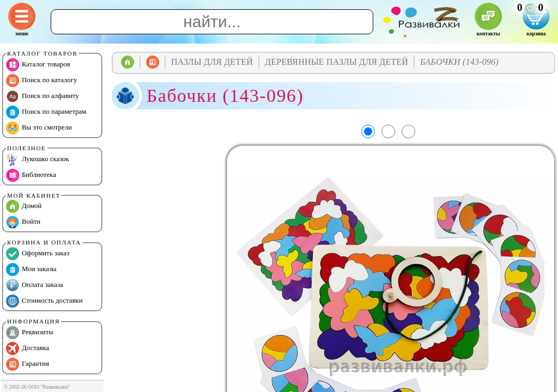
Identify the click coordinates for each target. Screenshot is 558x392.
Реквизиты (30, 333)
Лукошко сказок (38, 160)
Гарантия (28, 364)
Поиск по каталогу (41, 81)
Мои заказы (31, 269)
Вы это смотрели (39, 128)
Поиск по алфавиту (43, 96)
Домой (24, 206)
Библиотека (31, 175)
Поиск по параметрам (46, 112)
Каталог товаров (38, 65)
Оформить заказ (38, 254)
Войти (23, 222)
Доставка (28, 348)
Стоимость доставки (44, 301)
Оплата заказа (35, 285)
